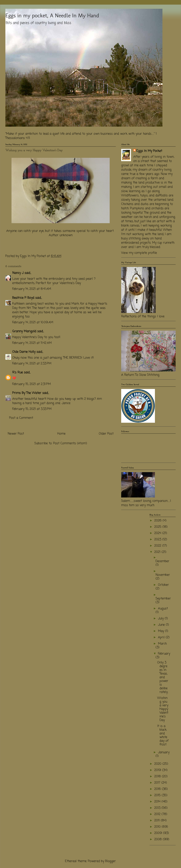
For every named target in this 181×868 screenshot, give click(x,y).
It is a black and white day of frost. (163, 735)
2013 (158, 808)
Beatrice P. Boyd (23, 298)
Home (61, 434)
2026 (158, 521)
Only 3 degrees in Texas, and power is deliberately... (163, 677)
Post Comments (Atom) (70, 443)
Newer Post (16, 434)
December (162, 561)
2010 (158, 827)
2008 (159, 839)
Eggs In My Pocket (149, 151)
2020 (158, 764)
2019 (158, 770)
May (162, 631)
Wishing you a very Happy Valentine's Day (163, 709)
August (163, 609)
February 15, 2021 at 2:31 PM (32, 384)
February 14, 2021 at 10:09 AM (33, 322)
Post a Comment (21, 418)
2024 (158, 533)
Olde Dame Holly (24, 352)
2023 (158, 539)
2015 (158, 795)
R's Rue (18, 372)
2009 (159, 833)
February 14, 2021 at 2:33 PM (32, 364)
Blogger (111, 861)
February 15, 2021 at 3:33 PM (32, 409)
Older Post (106, 434)
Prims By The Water (27, 393)
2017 (158, 783)
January (164, 752)
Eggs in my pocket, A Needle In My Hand (52, 15)
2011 (158, 820)
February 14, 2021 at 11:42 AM (32, 343)
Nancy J (18, 273)
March (162, 644)
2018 (158, 776)
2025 (158, 527)
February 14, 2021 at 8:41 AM (32, 289)
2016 (158, 789)
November (163, 575)
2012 (158, 814)
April (162, 637)
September (163, 599)
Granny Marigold (24, 331)
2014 (158, 802)
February (164, 654)
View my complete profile (139, 253)
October (163, 585)
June (162, 625)
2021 (158, 552)
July (161, 618)
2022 (158, 546)
